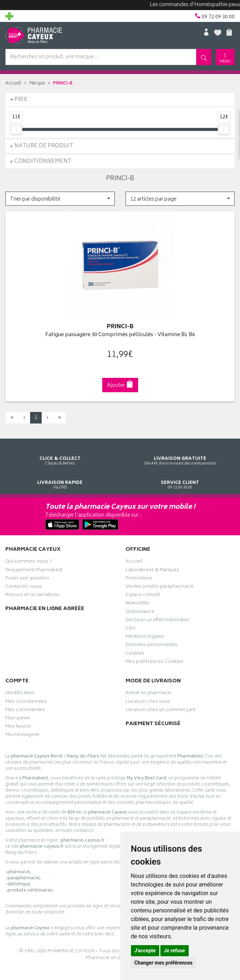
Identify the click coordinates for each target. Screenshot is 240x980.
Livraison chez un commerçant (161, 711)
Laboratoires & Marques (152, 571)
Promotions (139, 579)
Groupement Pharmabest (34, 571)
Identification (20, 694)
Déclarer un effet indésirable (157, 621)
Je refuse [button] (175, 951)
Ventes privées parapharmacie (160, 587)
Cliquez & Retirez (60, 454)
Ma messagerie (22, 736)
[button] (60, 199)
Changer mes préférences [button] (164, 963)
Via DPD (60, 478)
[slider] (16, 129)
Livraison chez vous (148, 702)
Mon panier (18, 719)
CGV (131, 629)
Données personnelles (152, 646)
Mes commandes (25, 711)
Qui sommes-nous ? (29, 562)
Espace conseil (143, 596)
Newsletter (138, 604)
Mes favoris (18, 727)
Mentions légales (145, 637)
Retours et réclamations (32, 596)
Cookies (135, 654)
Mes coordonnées (26, 702)
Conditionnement (43, 162)
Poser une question (27, 579)
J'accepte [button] (145, 951)
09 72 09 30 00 (180, 478)
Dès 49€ (180, 454)
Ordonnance (140, 613)
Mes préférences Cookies (154, 663)
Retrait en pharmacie (149, 694)
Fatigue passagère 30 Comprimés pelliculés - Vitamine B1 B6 (120, 335)
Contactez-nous (24, 587)
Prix (21, 100)
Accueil (13, 84)
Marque (37, 84)
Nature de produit (44, 146)
